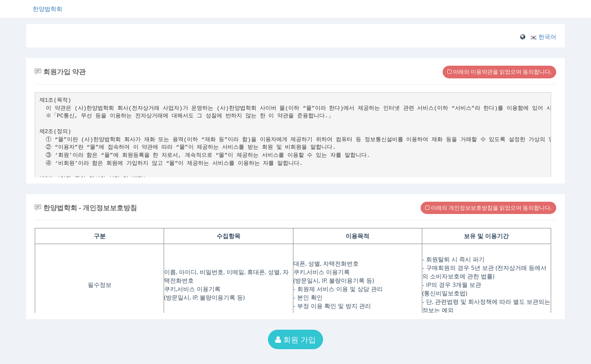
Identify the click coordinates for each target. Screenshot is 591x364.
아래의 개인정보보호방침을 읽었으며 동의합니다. (488, 208)
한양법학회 (47, 9)
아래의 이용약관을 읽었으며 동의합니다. (499, 72)
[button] (543, 37)
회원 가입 (295, 339)
